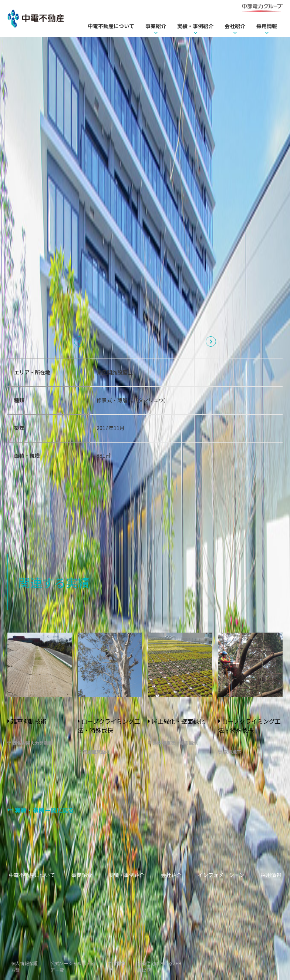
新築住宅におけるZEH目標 (159, 966)
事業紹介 (156, 26)
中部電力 (116, 963)
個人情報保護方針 (24, 966)
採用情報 (267, 26)
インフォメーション (221, 875)
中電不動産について (111, 26)
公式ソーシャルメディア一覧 (73, 966)
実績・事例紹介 (195, 26)
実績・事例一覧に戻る (44, 810)
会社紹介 (235, 26)
